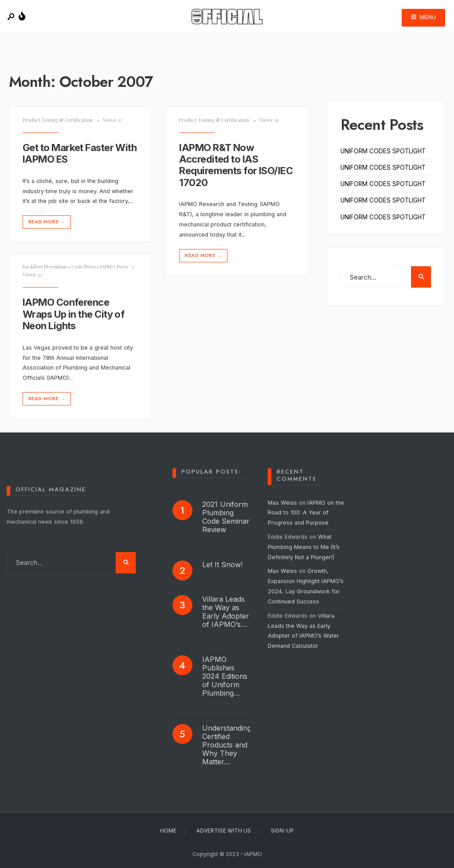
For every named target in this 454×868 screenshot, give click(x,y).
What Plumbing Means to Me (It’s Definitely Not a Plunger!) (304, 547)
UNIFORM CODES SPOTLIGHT (383, 151)
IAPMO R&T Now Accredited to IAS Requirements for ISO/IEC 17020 (236, 165)
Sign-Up (282, 831)
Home (168, 831)
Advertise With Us (224, 831)
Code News (83, 267)
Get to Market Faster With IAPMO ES (80, 153)
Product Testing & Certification (58, 120)
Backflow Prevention (45, 267)
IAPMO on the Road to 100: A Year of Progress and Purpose (306, 513)
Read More (48, 222)
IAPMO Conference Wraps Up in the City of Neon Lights (73, 314)
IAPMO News (114, 267)
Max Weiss (282, 503)
